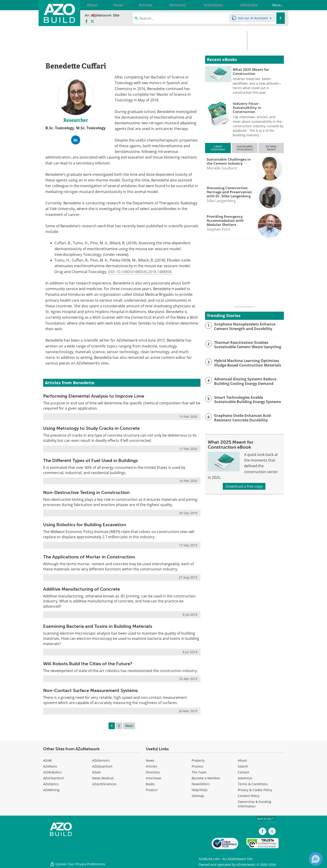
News (150, 760)
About (242, 760)
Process (197, 766)
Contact (244, 772)
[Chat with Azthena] (316, 859)
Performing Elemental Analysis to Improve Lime (94, 396)
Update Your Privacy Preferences (78, 862)
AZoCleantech (54, 778)
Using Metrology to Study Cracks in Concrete (91, 428)
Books (150, 784)
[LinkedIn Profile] (76, 140)
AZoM (47, 760)
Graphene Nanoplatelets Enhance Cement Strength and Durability (243, 326)
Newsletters (201, 784)
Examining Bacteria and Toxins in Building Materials (98, 626)
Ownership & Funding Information (254, 804)
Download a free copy (244, 486)
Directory (153, 772)
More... (275, 5)
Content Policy (249, 796)
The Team (199, 772)
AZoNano (50, 766)
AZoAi (97, 772)
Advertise (245, 778)
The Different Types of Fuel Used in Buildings (90, 460)
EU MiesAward (271, 148)
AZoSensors (101, 760)
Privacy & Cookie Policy (255, 790)
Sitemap (198, 796)
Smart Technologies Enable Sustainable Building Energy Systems (248, 399)
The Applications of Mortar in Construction (89, 557)
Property (198, 760)
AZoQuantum (102, 766)
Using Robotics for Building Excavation (85, 525)
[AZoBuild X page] (92, 22)
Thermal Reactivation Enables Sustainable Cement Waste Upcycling (246, 345)
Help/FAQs (200, 790)
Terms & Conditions (253, 784)
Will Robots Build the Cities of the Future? (88, 664)
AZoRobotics (52, 772)
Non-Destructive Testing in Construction (86, 492)
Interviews (154, 778)
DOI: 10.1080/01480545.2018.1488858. (140, 272)
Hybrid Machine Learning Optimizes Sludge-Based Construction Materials (246, 363)
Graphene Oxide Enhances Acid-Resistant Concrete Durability (242, 418)
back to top (266, 819)
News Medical (103, 778)
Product (152, 790)
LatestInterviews (218, 148)
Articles (151, 766)
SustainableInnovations (245, 148)
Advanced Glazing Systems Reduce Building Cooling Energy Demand (244, 381)
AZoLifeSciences (104, 784)
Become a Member (206, 778)
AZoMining (51, 790)
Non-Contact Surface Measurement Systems (90, 690)
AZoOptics (51, 784)
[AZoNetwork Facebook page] (87, 22)
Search (243, 766)
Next (129, 726)
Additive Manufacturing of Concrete (82, 589)
